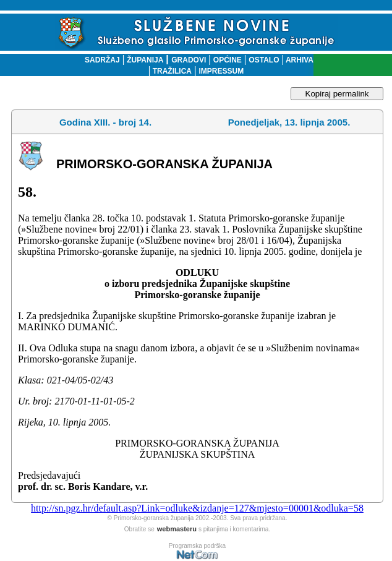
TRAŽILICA (171, 71)
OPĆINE (228, 60)
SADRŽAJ (99, 60)
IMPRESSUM (222, 71)
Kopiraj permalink (337, 94)
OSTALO (264, 60)
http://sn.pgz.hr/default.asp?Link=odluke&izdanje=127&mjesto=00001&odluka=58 (197, 508)
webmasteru (177, 529)
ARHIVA (299, 60)
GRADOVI (189, 60)
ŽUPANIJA (145, 60)
